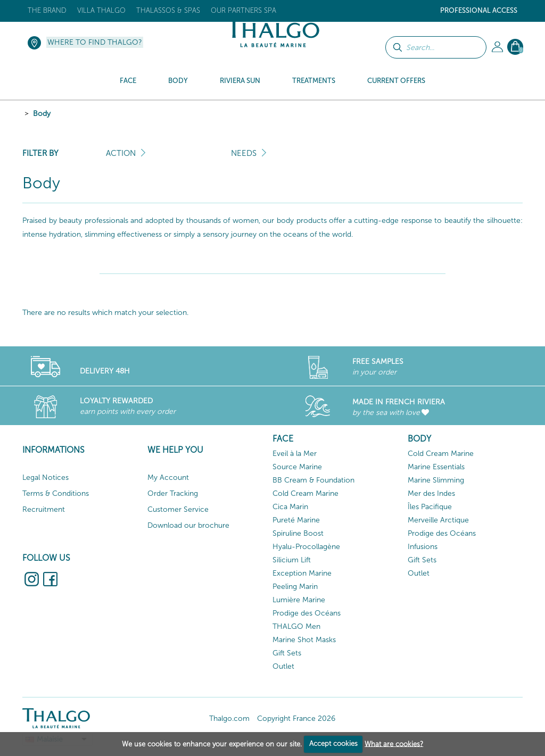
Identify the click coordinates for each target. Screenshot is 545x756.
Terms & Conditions (56, 493)
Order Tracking (173, 493)
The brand (47, 10)
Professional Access (479, 10)
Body (42, 114)
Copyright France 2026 (296, 718)
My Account (168, 477)
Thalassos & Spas (168, 10)
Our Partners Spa (243, 10)
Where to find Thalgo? (95, 42)
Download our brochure (188, 525)
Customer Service (178, 509)
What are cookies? (394, 743)
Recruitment (44, 509)
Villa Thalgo (101, 10)
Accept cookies (333, 743)
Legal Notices (46, 477)
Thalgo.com (229, 718)
